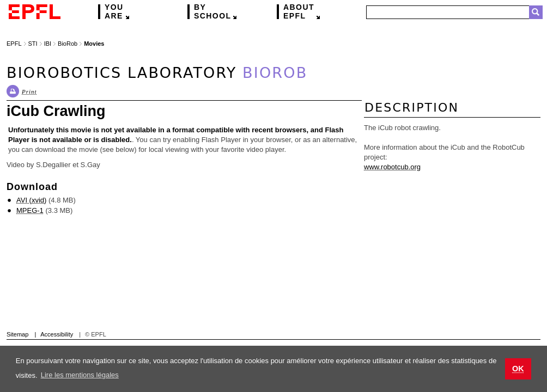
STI (33, 44)
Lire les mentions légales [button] (80, 375)
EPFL (299, 12)
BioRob (68, 44)
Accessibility (57, 334)
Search (536, 12)
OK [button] (518, 369)
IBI (48, 44)
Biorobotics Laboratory (157, 73)
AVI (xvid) (31, 200)
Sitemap (17, 334)
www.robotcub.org (392, 167)
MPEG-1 (30, 210)
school (212, 12)
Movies (94, 44)
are (114, 12)
